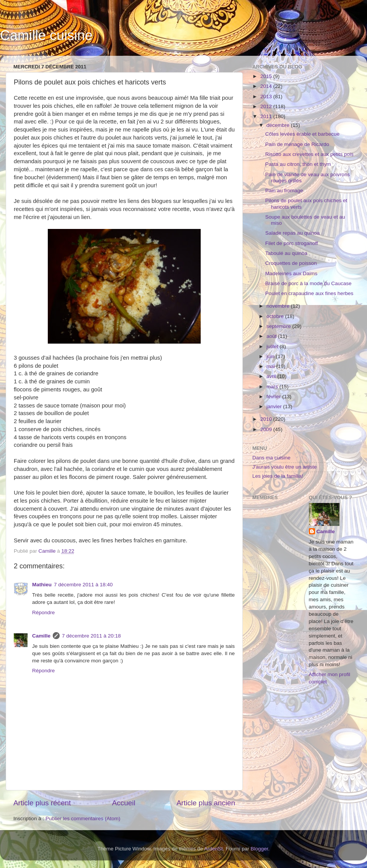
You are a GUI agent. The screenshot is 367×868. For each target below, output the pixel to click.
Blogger (260, 849)
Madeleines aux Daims (291, 273)
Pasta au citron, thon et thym (298, 164)
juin (271, 356)
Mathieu (42, 585)
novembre (279, 306)
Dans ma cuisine (271, 458)
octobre (276, 316)
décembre (279, 125)
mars (273, 387)
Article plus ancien (206, 803)
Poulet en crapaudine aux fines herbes (309, 293)
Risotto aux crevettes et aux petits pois (309, 154)
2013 (267, 97)
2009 (267, 429)
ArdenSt (214, 849)
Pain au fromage (284, 191)
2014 (267, 86)
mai (271, 366)
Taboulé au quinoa (286, 253)
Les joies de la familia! (278, 476)
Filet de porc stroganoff (292, 243)
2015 (267, 76)
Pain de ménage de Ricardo (297, 144)
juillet (273, 346)
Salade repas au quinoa (293, 233)
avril (272, 376)
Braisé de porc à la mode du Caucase (309, 283)
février (274, 397)
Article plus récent (42, 803)
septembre (279, 326)
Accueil (124, 803)
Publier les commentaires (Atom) (83, 819)
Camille (41, 636)
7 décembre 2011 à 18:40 (83, 585)
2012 (267, 106)
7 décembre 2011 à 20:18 (91, 636)
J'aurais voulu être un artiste (284, 467)
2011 (267, 116)
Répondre (43, 612)
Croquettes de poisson (291, 263)
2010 (267, 419)
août (272, 336)
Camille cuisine (46, 35)
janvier (275, 406)
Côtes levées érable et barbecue (302, 134)
